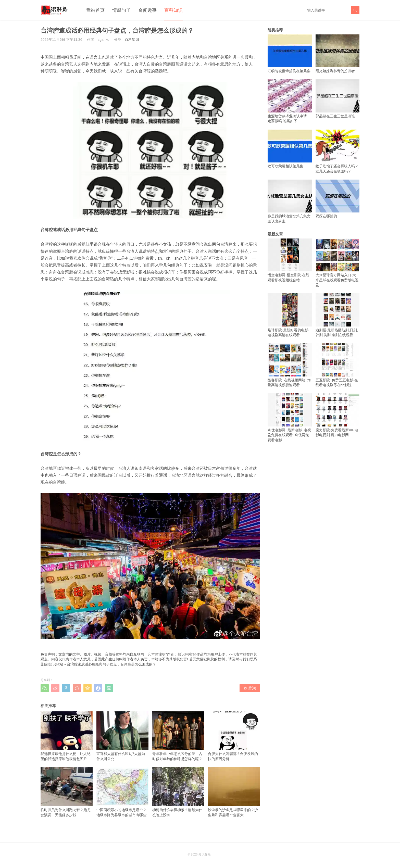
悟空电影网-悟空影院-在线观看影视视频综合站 (290, 260)
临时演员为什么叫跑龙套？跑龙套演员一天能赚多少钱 (67, 792)
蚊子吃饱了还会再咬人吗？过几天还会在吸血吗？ (338, 151)
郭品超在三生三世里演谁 (338, 99)
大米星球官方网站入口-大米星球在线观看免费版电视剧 (338, 263)
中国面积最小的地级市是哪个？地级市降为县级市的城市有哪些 (122, 792)
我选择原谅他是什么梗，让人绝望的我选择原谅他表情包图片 (67, 736)
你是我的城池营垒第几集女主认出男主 (290, 201)
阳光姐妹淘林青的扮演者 (338, 54)
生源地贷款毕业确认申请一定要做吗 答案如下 (290, 101)
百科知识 (173, 10)
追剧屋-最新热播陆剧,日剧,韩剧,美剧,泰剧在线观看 (338, 315)
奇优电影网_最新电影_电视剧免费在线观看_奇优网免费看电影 (290, 418)
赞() (250, 688)
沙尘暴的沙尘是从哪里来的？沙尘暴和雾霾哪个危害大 (234, 792)
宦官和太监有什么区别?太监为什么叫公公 (122, 736)
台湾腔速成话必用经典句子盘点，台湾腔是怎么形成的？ (111, 664)
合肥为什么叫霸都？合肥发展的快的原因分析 (234, 736)
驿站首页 (95, 10)
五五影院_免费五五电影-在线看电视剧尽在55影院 (338, 365)
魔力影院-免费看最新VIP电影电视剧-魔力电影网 (338, 415)
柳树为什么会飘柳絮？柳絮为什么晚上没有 (178, 792)
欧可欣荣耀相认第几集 (290, 149)
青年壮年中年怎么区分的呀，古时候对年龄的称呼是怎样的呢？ (178, 736)
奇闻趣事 (147, 10)
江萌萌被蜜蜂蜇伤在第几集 (290, 54)
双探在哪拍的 (338, 199)
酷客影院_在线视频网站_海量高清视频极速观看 (290, 365)
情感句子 (121, 10)
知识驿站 (56, 664)
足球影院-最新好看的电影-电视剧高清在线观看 (290, 315)
